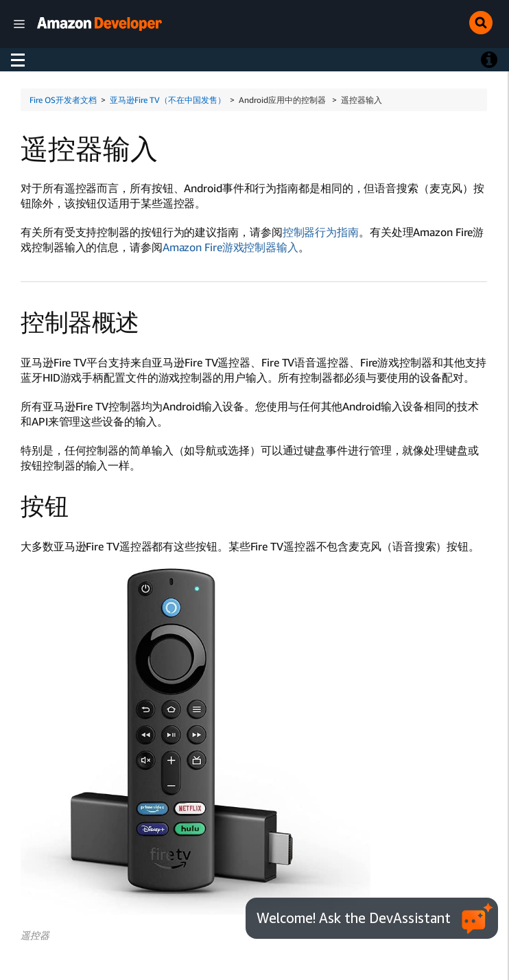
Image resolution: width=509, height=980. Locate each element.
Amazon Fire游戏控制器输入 (230, 247)
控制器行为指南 (321, 232)
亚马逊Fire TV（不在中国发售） (168, 100)
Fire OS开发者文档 (63, 100)
